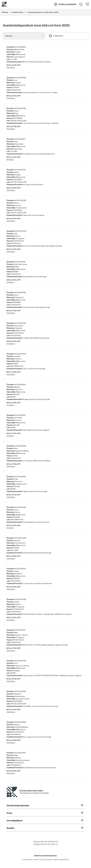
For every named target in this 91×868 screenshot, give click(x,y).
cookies (36, 859)
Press (45, 813)
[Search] (81, 4)
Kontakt (45, 828)
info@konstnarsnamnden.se (46, 844)
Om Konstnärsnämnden (45, 806)
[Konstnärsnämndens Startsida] (28, 792)
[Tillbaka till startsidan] (4, 4)
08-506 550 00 (51, 842)
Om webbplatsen (45, 821)
